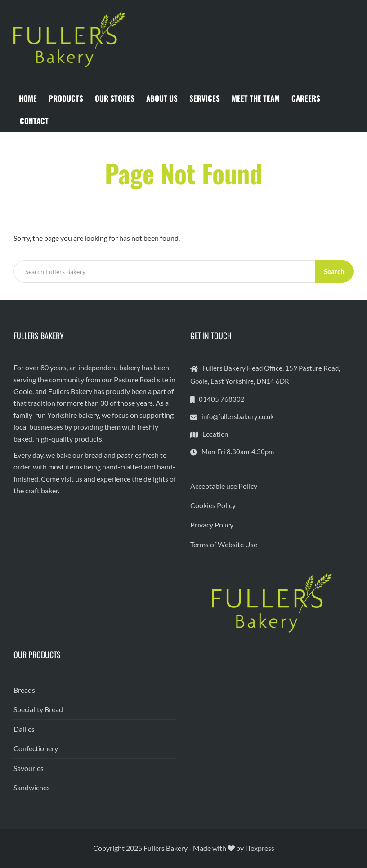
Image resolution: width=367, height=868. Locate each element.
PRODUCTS (66, 98)
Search (334, 271)
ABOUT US (162, 98)
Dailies (24, 729)
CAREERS (306, 98)
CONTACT (34, 121)
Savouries (29, 768)
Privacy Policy (212, 525)
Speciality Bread (38, 709)
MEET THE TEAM (256, 98)
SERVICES (205, 98)
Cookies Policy (213, 505)
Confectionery (36, 748)
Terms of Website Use (224, 544)
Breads (24, 690)
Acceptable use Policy (224, 486)
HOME (28, 98)
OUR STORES (115, 98)
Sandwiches (32, 787)
